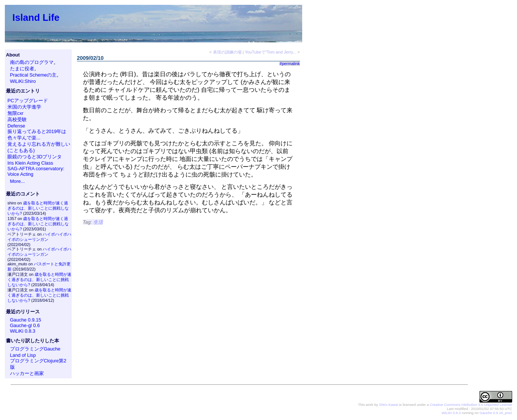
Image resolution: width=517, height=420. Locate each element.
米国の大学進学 (24, 107)
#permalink (290, 64)
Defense (16, 126)
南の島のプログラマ (32, 62)
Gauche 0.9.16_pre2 (496, 413)
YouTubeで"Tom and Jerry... (271, 52)
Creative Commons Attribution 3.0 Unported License (471, 405)
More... (17, 181)
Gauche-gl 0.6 (25, 325)
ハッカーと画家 (27, 373)
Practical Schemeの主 (33, 75)
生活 (98, 222)
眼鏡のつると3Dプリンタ (35, 157)
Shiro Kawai (389, 405)
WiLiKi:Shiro (23, 81)
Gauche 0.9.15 (26, 320)
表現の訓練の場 (227, 52)
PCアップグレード (28, 101)
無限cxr (15, 113)
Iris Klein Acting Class (30, 163)
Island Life (36, 17)
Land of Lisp (23, 355)
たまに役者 (22, 69)
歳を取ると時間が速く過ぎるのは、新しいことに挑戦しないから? (38, 208)
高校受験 (17, 119)
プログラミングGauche (35, 349)
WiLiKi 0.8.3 (23, 331)
